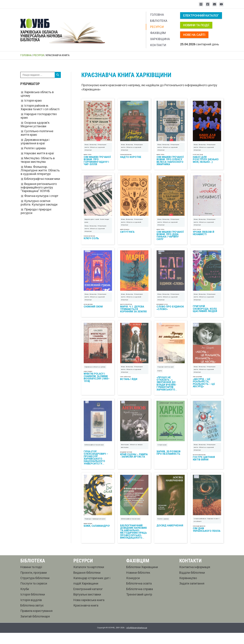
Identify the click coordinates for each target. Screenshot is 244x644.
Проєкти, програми (34, 584)
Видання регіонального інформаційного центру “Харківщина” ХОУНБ (39, 187)
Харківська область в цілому (95, 374)
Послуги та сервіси (34, 595)
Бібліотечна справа (140, 600)
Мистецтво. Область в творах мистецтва (38, 160)
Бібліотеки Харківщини (142, 578)
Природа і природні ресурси (95, 530)
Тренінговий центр (139, 606)
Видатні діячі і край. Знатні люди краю (97, 224)
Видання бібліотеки (87, 584)
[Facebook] (208, 4)
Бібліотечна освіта (139, 595)
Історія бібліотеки (33, 606)
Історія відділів (31, 611)
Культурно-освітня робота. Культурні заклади (39, 203)
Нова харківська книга (89, 611)
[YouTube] (221, 4)
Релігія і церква (35, 148)
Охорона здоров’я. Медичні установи (35, 124)
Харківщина (160, 39)
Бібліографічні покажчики (42, 179)
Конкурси (133, 589)
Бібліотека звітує (32, 616)
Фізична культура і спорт (41, 196)
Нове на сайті (194, 35)
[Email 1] (215, 4)
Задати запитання (192, 595)
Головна (157, 15)
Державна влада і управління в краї (35, 141)
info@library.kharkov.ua (137, 639)
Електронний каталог (201, 15)
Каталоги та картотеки (89, 578)
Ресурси (157, 27)
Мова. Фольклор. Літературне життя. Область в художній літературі (40, 170)
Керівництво (188, 589)
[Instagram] (201, 4)
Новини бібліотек (138, 584)
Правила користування (36, 622)
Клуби (25, 600)
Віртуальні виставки (87, 606)
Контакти (158, 45)
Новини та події (196, 25)
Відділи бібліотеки (192, 584)
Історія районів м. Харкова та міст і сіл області (40, 107)
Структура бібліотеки (35, 589)
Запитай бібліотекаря (35, 627)
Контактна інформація (195, 578)
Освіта (160, 378)
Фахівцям (158, 33)
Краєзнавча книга (86, 616)
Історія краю (33, 100)
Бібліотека (159, 21)
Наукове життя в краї (39, 153)
